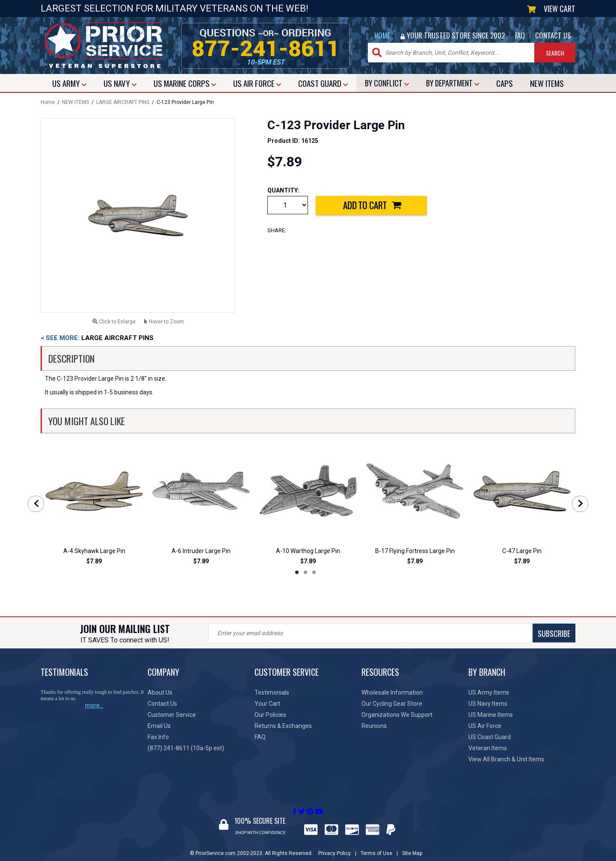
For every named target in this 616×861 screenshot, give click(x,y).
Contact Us (162, 704)
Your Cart (267, 704)
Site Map (412, 845)
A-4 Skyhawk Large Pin (94, 551)
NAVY (120, 83)
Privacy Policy (335, 845)
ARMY (69, 83)
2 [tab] (305, 572)
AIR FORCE (257, 83)
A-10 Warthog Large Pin (308, 551)
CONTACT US (553, 35)
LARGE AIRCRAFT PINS (123, 102)
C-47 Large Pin (522, 551)
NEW (547, 83)
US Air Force (485, 726)
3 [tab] (314, 572)
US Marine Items (491, 715)
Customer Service (172, 715)
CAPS (505, 83)
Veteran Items (488, 748)
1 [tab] (297, 572)
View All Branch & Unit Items (506, 759)
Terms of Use (376, 845)
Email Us (159, 726)
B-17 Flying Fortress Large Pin (415, 551)
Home (48, 102)
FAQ (520, 35)
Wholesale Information (392, 692)
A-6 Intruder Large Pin (201, 551)
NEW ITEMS (76, 102)
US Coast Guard (490, 737)
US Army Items (489, 692)
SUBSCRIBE (359, 633)
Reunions (374, 726)
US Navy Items (488, 704)
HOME (382, 35)
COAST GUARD (323, 83)
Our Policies (270, 715)
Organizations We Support (397, 715)
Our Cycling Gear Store (392, 704)
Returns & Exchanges (283, 726)
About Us (160, 692)
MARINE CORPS (185, 83)
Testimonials (272, 692)
